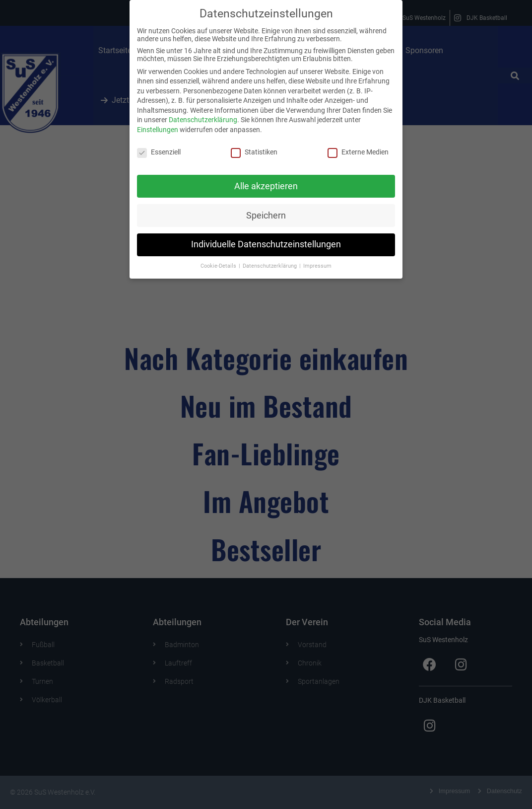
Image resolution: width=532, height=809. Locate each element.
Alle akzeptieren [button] (266, 181)
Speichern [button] (266, 211)
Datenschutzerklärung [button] (270, 261)
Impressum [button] (317, 261)
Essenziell (159, 147)
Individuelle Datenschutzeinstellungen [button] (266, 240)
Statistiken (254, 147)
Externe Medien (358, 147)
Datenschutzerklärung (203, 115)
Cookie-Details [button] (219, 261)
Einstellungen (158, 125)
